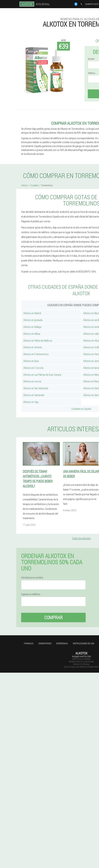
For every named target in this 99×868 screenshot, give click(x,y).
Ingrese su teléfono (31, 594)
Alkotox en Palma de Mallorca (38, 340)
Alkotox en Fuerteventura (36, 354)
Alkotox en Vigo (31, 402)
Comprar (53, 617)
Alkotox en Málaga (32, 327)
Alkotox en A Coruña (33, 368)
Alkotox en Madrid (32, 313)
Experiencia (62, 643)
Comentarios (45, 643)
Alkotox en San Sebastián (36, 388)
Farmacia (29, 643)
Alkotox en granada (33, 320)
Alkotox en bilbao (32, 334)
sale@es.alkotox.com (81, 656)
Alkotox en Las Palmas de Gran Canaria (42, 375)
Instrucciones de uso (84, 643)
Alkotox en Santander (34, 395)
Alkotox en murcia (32, 381)
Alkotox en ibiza (31, 361)
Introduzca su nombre (32, 578)
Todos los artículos (81, 538)
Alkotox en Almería (33, 347)
